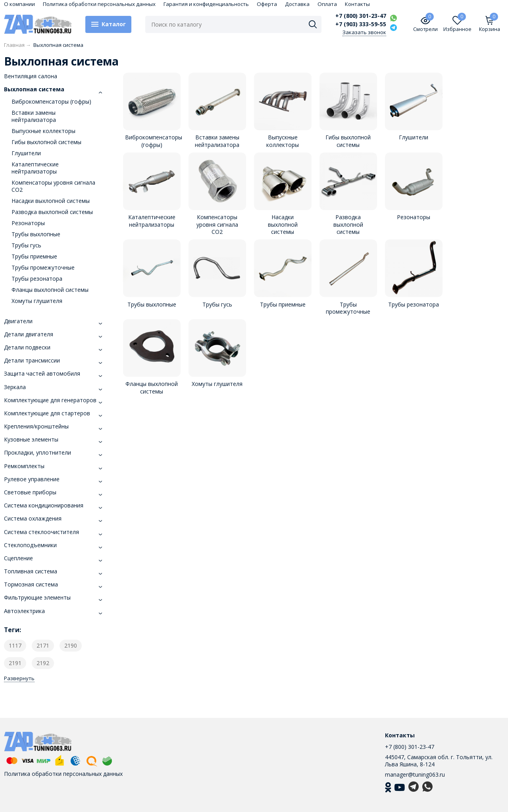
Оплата (327, 4)
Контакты (357, 4)
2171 (43, 645)
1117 (15, 645)
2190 (71, 645)
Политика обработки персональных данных (99, 4)
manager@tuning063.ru (415, 774)
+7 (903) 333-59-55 (361, 24)
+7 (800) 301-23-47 (361, 16)
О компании (19, 4)
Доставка (297, 4)
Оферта (267, 4)
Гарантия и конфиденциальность (206, 4)
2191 (15, 663)
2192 (43, 663)
